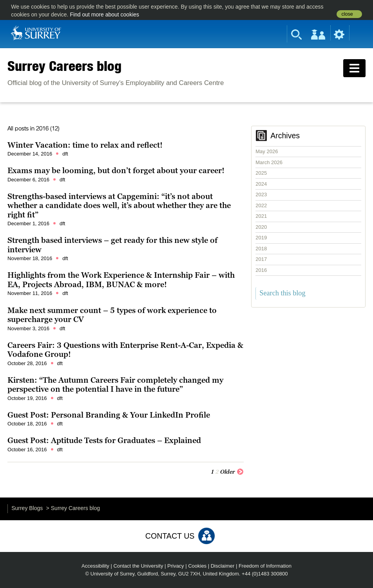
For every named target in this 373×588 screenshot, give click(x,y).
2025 (261, 173)
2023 (261, 194)
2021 (261, 216)
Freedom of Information (265, 566)
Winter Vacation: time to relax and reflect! (85, 145)
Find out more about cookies (104, 14)
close (347, 14)
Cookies (197, 566)
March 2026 (269, 162)
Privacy (176, 566)
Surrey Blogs (27, 508)
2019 (261, 238)
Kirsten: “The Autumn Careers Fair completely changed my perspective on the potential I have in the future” (115, 385)
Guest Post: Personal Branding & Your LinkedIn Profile (109, 415)
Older (232, 471)
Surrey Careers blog (64, 66)
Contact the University (138, 566)
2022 (261, 205)
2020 (261, 227)
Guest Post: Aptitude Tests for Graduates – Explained (104, 440)
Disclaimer (223, 566)
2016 (261, 270)
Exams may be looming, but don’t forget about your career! (116, 170)
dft (65, 154)
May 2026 (267, 151)
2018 (261, 249)
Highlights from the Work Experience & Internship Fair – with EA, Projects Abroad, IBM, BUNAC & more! (121, 280)
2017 (261, 259)
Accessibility (95, 566)
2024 (261, 184)
